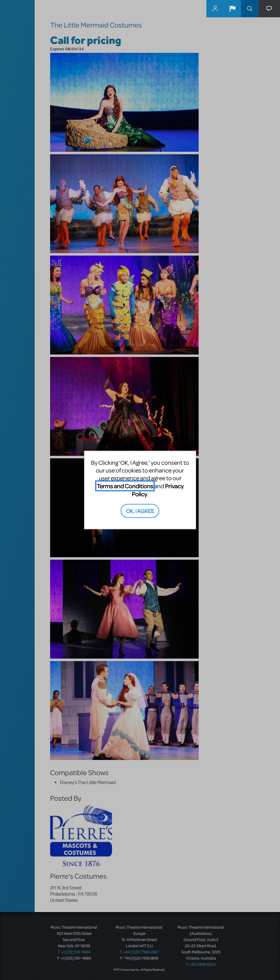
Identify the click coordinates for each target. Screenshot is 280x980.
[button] (232, 9)
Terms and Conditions (125, 486)
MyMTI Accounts (215, 9)
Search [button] (250, 9)
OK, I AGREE (140, 510)
